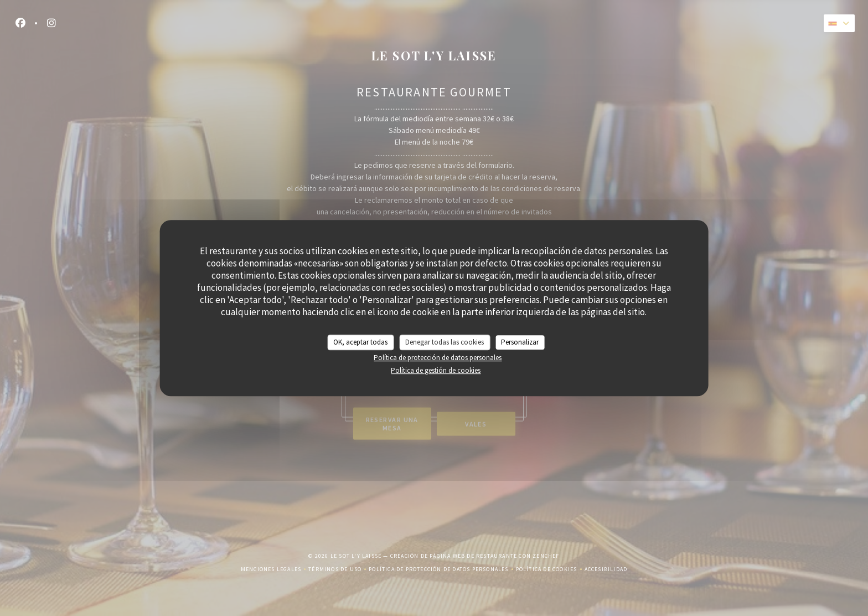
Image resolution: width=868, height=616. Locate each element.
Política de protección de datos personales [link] (438, 358)
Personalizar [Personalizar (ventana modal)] (520, 342)
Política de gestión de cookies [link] (436, 370)
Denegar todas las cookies (445, 342)
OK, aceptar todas (360, 342)
